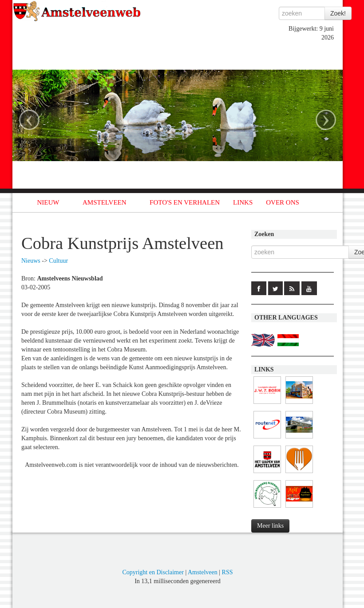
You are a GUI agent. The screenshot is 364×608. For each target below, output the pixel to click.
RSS (227, 572)
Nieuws (31, 261)
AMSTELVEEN (105, 202)
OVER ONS (283, 202)
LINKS (243, 202)
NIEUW (48, 202)
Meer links (270, 526)
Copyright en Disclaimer (153, 572)
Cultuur (58, 261)
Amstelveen (203, 572)
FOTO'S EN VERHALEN (185, 202)
